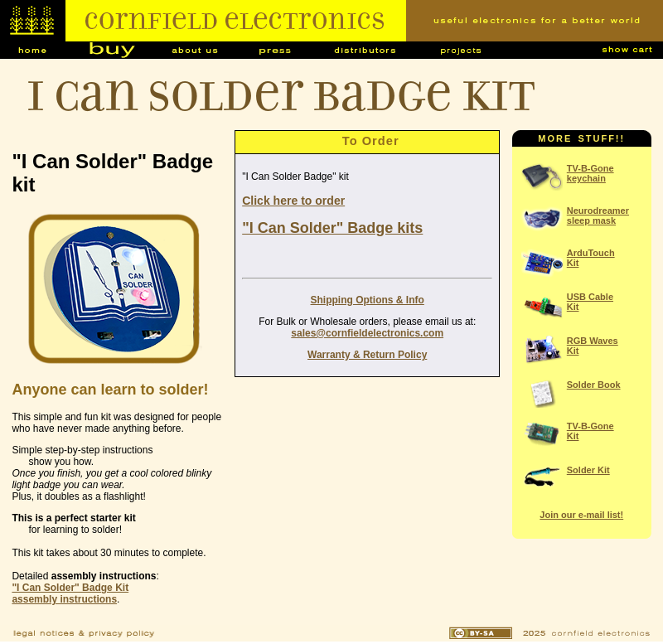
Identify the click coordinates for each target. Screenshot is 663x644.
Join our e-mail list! (581, 515)
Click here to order (293, 201)
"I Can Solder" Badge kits (332, 228)
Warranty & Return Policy (367, 355)
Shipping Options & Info (368, 300)
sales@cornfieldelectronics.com (367, 333)
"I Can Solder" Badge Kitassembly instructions (70, 593)
